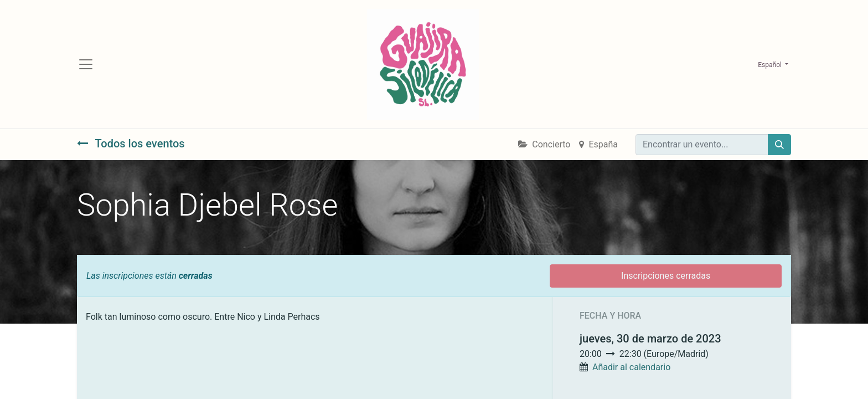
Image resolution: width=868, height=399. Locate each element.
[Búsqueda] (779, 145)
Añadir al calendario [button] (631, 367)
